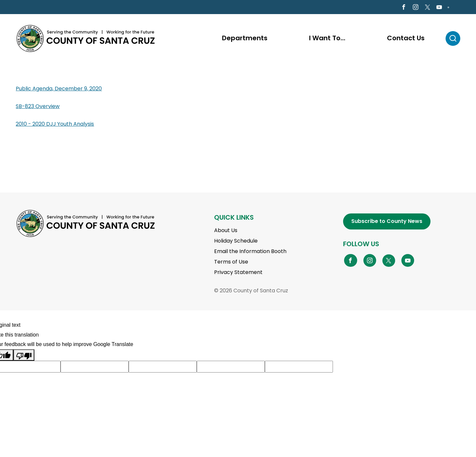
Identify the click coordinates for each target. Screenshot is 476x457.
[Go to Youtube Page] (439, 8)
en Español (34, 7)
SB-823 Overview (38, 107)
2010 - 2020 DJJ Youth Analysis (55, 125)
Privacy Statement (238, 273)
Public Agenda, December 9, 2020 (59, 90)
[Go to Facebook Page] (404, 8)
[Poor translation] (24, 356)
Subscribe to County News (387, 222)
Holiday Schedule (236, 242)
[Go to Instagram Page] (416, 8)
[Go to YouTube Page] (408, 261)
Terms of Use (231, 263)
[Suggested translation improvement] (95, 368)
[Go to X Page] (427, 8)
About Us (226, 231)
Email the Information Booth (250, 252)
